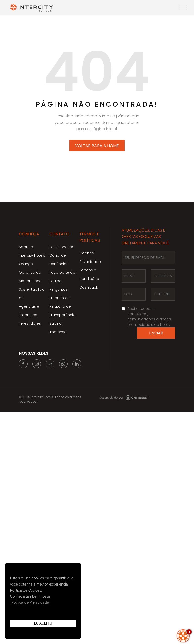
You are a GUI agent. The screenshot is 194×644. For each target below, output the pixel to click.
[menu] (183, 8)
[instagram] (37, 364)
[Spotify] (50, 364)
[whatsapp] (63, 364)
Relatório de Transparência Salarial (62, 315)
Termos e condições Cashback (89, 279)
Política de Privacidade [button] (30, 602)
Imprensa (58, 332)
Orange (26, 264)
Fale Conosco (62, 247)
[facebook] (23, 364)
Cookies (87, 253)
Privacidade (90, 262)
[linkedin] (77, 364)
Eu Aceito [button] (43, 623)
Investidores (30, 323)
